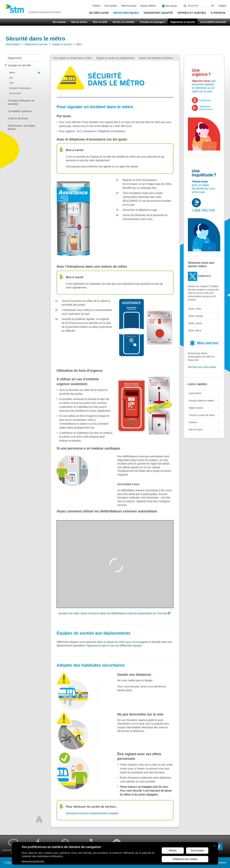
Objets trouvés (196, 408)
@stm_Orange (196, 316)
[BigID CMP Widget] (115, 854)
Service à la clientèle (123, 22)
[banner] (33, 10)
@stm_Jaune (195, 323)
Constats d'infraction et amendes (21, 102)
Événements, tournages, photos (22, 127)
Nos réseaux (59, 22)
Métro (12, 73)
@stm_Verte (195, 309)
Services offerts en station (201, 401)
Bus (11, 78)
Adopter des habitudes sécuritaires (156, 58)
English (223, 6)
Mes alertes (169, 6)
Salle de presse (129, 6)
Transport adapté (158, 13)
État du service (79, 22)
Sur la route (15, 93)
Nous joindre (111, 6)
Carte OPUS (195, 393)
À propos (218, 13)
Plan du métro (196, 430)
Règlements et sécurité (183, 22)
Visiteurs (193, 422)
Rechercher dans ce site (185, 6)
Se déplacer (99, 13)
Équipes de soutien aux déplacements (115, 58)
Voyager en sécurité (62, 44)
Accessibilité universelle (213, 22)
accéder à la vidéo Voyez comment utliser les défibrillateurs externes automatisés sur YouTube (113, 613)
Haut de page (39, 819)
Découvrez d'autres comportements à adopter (92, 813)
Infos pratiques (126, 13)
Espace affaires (148, 6)
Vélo (11, 83)
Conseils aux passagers (152, 22)
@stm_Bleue (195, 331)
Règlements (15, 58)
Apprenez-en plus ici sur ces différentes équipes (114, 645)
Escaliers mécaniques (20, 88)
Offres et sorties (192, 13)
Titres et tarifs (100, 22)
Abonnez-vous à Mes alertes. (202, 367)
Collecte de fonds (18, 118)
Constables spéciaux (20, 111)
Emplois (97, 6)
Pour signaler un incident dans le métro (73, 58)
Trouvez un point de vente (201, 415)
